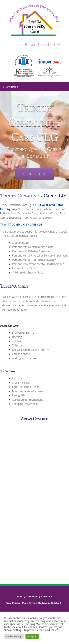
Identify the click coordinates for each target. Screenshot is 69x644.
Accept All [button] (32, 636)
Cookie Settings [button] (14, 636)
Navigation (10, 87)
